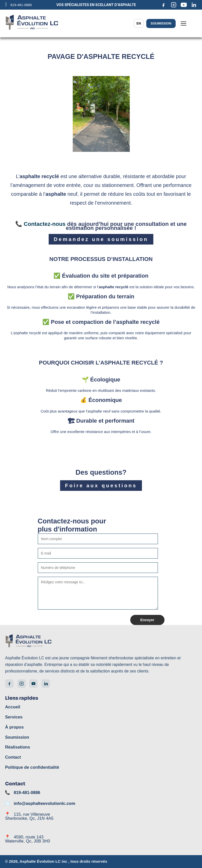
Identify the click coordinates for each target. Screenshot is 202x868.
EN (140, 23)
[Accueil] (101, 642)
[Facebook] (163, 5)
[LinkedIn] (194, 5)
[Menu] (183, 23)
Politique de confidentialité (31, 767)
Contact (13, 757)
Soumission (161, 23)
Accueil (12, 707)
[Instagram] (174, 5)
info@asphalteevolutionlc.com (43, 804)
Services (13, 717)
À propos (14, 727)
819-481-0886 (27, 793)
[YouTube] (184, 5)
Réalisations (17, 747)
